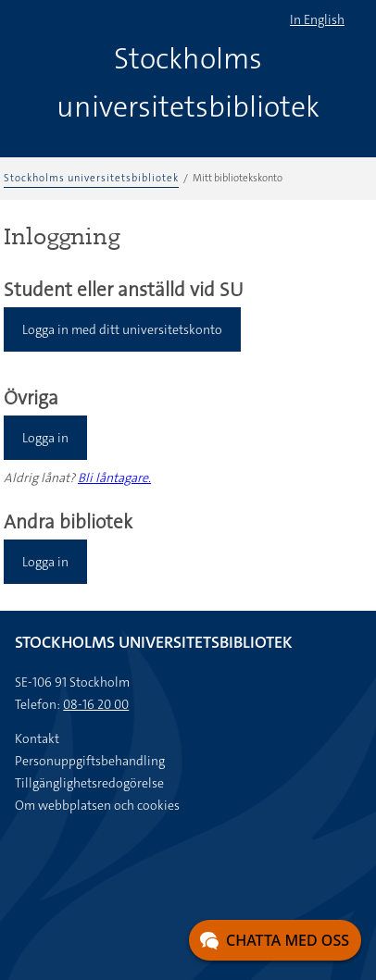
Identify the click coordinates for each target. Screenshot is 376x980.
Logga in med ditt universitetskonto (122, 329)
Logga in (45, 438)
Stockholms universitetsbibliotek (91, 178)
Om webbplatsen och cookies (97, 805)
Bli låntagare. (114, 478)
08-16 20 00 (96, 704)
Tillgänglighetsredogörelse (89, 783)
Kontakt (37, 738)
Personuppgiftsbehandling (90, 761)
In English (317, 19)
